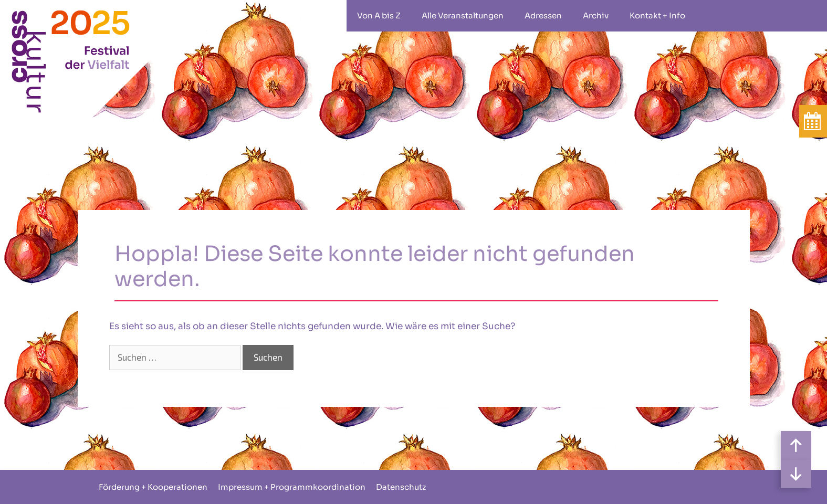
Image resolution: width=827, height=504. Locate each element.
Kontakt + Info (657, 15)
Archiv (596, 15)
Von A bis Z (379, 15)
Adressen (543, 15)
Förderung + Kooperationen (153, 487)
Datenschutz (401, 487)
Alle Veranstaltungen (463, 15)
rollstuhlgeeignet (711, 16)
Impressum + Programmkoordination (292, 487)
